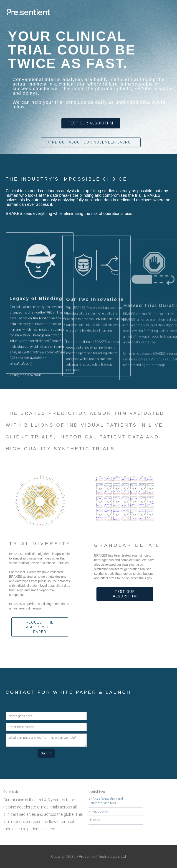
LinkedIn (94, 820)
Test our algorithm (125, 594)
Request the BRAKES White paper (40, 627)
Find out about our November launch (91, 142)
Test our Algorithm (91, 123)
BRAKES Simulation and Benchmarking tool (106, 801)
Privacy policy (99, 811)
